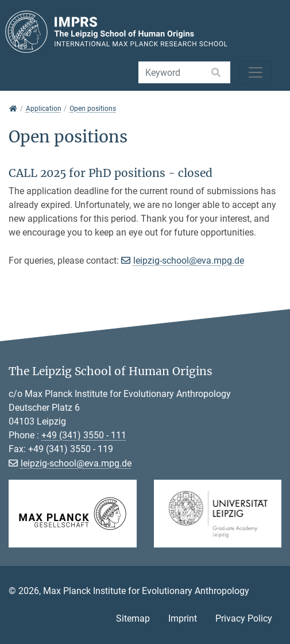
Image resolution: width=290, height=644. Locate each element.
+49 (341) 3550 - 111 (84, 435)
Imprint (183, 618)
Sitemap (133, 618)
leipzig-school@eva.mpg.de (189, 261)
